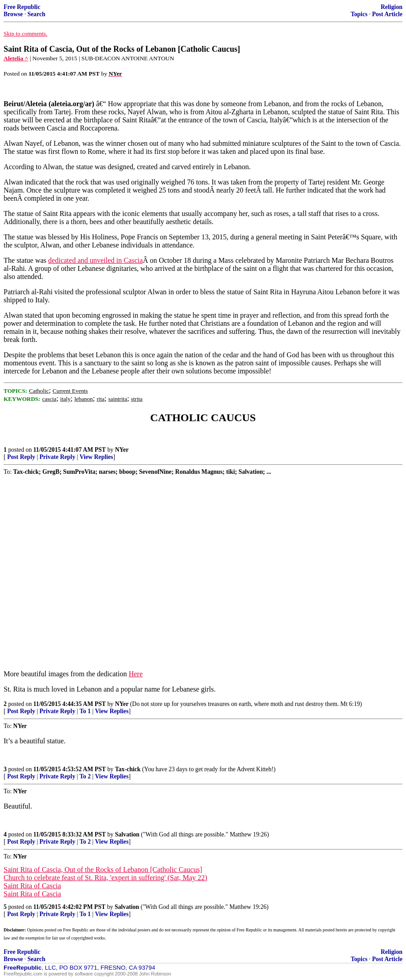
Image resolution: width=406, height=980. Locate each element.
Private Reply (58, 457)
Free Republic (22, 7)
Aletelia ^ (16, 58)
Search (36, 14)
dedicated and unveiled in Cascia (96, 260)
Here (136, 674)
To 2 (85, 776)
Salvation (127, 834)
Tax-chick (128, 769)
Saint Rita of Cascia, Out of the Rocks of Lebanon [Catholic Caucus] (103, 870)
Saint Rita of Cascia (32, 886)
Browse (13, 14)
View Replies (96, 457)
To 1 (85, 711)
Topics (359, 14)
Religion (392, 7)
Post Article (387, 14)
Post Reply (21, 457)
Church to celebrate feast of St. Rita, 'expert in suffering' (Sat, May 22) (105, 878)
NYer (122, 450)
